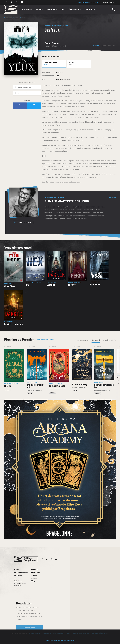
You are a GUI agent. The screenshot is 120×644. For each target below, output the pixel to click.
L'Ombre (17, 18)
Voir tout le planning (45, 340)
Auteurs (40, 9)
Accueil (16, 569)
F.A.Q (16, 578)
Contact (34, 575)
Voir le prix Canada (109, 46)
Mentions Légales (34, 633)
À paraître (52, 9)
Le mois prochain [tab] (109, 340)
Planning (35, 569)
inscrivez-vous (29, 627)
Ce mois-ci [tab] (96, 340)
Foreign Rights (108, 3)
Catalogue (27, 9)
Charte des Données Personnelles (78, 633)
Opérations (90, 9)
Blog (63, 9)
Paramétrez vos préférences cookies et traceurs (60, 640)
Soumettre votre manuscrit (88, 2)
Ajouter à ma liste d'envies (24, 93)
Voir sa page (111, 197)
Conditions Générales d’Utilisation (53, 633)
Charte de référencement (99, 633)
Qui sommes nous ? (21, 572)
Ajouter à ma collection (23, 87)
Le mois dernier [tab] (83, 340)
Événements (75, 9)
